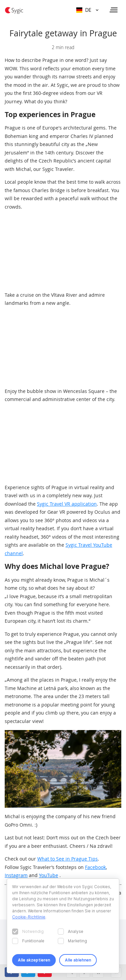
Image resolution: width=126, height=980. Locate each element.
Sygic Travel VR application (67, 504)
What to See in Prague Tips (68, 859)
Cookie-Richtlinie (29, 917)
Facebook (95, 867)
